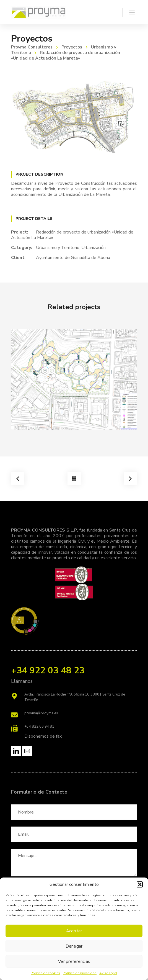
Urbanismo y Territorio (58, 248)
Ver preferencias (74, 961)
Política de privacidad (80, 973)
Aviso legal (108, 973)
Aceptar (74, 931)
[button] (140, 884)
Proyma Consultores (32, 47)
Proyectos (72, 47)
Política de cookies (45, 973)
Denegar (74, 946)
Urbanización (94, 248)
